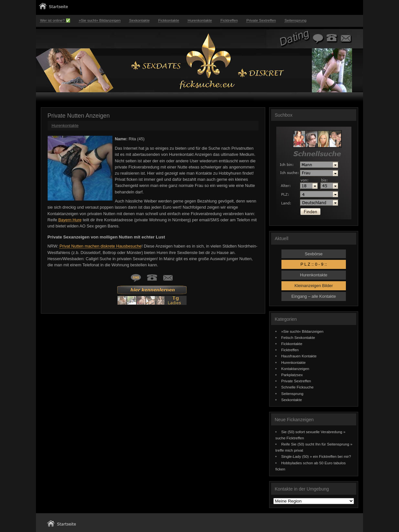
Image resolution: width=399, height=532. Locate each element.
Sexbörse (314, 254)
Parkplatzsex (292, 375)
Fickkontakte (169, 20)
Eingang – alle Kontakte (314, 296)
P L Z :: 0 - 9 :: (314, 264)
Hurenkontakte (200, 20)
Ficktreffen (229, 20)
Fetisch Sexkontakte (298, 337)
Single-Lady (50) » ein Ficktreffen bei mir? (316, 456)
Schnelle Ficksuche (297, 387)
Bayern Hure (70, 220)
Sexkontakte (139, 20)
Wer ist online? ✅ (55, 20)
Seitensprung (295, 20)
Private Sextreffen (261, 20)
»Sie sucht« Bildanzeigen (100, 20)
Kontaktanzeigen (295, 369)
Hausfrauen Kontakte (299, 356)
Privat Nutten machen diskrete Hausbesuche (101, 246)
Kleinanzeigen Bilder (314, 286)
